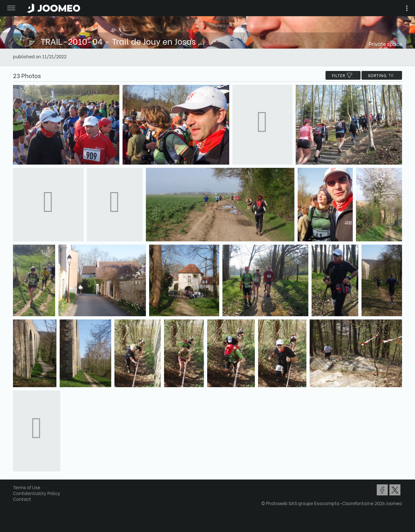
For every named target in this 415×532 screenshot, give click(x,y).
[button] (17, 499)
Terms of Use (27, 487)
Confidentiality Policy (37, 493)
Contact (22, 499)
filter (343, 75)
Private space (385, 44)
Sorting (382, 75)
